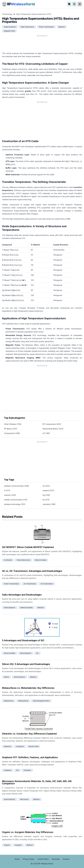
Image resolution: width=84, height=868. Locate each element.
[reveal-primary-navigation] (80, 4)
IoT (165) (46, 433)
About (17, 859)
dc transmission (47, 584)
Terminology (7, 14)
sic (37, 653)
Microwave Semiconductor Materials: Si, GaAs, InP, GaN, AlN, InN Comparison (37, 782)
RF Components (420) (52, 424)
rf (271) (7, 490)
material (62, 27)
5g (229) (46, 495)
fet (17, 770)
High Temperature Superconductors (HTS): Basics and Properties (34, 14)
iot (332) (46, 486)
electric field (33, 746)
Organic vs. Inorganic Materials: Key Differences (28, 832)
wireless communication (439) (17, 486)
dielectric (8, 746)
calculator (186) (49, 504)
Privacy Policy (29, 859)
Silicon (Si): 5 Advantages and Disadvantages (26, 664)
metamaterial (23, 701)
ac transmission (30, 584)
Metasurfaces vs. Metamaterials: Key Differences (28, 688)
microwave (24, 799)
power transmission (46, 27)
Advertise (56, 859)
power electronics (23, 560)
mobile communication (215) (16, 500)
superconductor (10, 27)
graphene (8, 770)
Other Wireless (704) (13, 424)
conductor (20, 746)
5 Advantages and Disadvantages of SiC (23, 640)
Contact (66, 859)
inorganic (18, 845)
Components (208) (12, 433)
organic (7, 845)
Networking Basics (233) (53, 429)
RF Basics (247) (11, 429)
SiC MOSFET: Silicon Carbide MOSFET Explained (28, 547)
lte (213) (46, 500)
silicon (6, 677)
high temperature (27, 27)
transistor (27, 770)
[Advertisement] (42, 43)
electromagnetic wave (41, 701)
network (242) (10, 495)
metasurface (9, 701)
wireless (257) (48, 490)
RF (18, 4)
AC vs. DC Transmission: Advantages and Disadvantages (32, 571)
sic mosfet (8, 560)
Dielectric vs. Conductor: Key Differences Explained (29, 734)
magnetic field (9, 31)
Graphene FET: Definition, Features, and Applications (30, 757)
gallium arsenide (26, 608)
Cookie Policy (43, 859)
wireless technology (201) (15, 504)
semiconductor (10, 608)
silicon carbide (41, 560)
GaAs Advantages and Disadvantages (22, 595)
